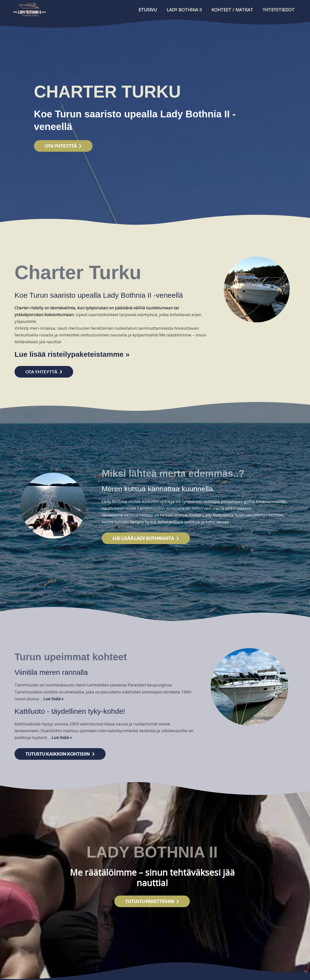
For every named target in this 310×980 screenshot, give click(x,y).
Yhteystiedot (279, 10)
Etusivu (148, 10)
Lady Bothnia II (184, 10)
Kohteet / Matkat (232, 10)
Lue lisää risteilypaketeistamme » (72, 354)
